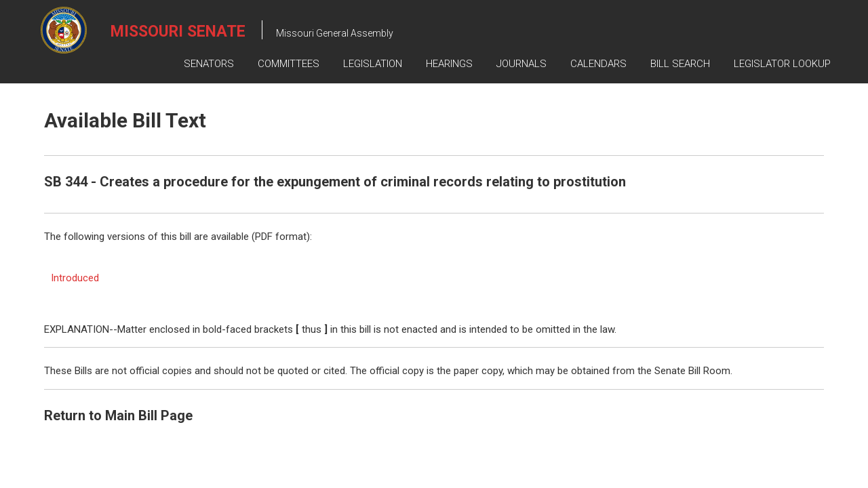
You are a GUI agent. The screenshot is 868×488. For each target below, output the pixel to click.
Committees (289, 64)
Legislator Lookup (782, 64)
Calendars (598, 64)
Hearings (449, 64)
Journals (521, 64)
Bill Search (680, 64)
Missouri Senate (178, 32)
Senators (209, 64)
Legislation (373, 64)
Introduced (75, 278)
